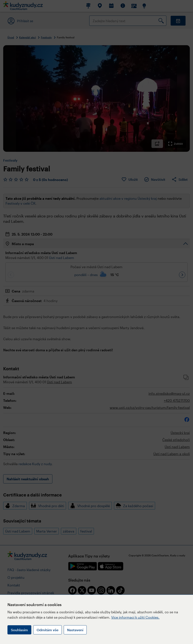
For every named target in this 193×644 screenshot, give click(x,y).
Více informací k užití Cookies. (135, 617)
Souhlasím (19, 630)
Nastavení (75, 630)
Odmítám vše (48, 630)
